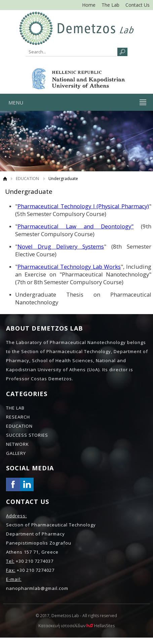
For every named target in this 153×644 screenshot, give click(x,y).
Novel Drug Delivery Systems (61, 246)
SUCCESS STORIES (27, 435)
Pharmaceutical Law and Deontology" (76, 226)
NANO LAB (77, 28)
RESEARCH (18, 417)
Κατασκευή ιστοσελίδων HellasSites (76, 626)
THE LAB (15, 408)
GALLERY (16, 453)
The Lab (110, 5)
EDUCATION (27, 179)
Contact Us (138, 5)
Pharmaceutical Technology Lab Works (69, 267)
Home (89, 5)
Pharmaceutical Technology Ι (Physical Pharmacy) (83, 206)
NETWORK (17, 444)
